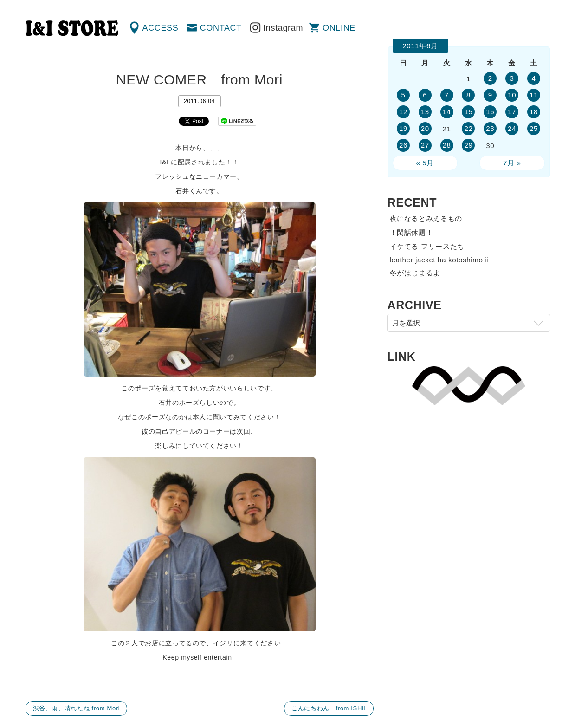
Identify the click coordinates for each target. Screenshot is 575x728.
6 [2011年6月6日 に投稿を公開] (425, 95)
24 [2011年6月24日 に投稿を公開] (512, 128)
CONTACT (221, 28)
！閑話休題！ (412, 232)
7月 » (512, 163)
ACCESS (161, 28)
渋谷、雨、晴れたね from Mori (77, 708)
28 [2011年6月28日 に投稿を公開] (447, 145)
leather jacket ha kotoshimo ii (439, 260)
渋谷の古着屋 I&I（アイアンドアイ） (72, 28)
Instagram (283, 28)
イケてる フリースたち (427, 246)
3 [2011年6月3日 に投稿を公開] (512, 78)
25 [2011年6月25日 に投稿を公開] (534, 128)
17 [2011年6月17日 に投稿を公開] (512, 112)
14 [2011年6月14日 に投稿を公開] (447, 112)
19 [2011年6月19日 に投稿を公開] (403, 128)
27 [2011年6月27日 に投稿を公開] (425, 145)
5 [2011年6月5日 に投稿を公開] (403, 95)
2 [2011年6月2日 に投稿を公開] (490, 78)
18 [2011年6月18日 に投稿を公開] (534, 112)
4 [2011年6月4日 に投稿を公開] (534, 78)
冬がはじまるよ (415, 273)
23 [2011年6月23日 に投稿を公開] (490, 128)
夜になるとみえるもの (426, 218)
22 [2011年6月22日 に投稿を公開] (468, 128)
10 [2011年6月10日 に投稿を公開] (512, 95)
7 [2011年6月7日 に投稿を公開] (447, 95)
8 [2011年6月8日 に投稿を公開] (468, 95)
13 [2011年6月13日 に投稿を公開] (425, 112)
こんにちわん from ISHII (329, 708)
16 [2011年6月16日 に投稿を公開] (490, 112)
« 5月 (425, 163)
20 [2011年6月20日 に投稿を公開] (425, 128)
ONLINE (339, 28)
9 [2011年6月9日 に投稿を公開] (490, 95)
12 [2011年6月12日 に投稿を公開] (403, 112)
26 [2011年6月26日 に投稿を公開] (403, 145)
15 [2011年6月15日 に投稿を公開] (468, 112)
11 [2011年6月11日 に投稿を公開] (534, 95)
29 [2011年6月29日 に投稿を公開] (468, 145)
